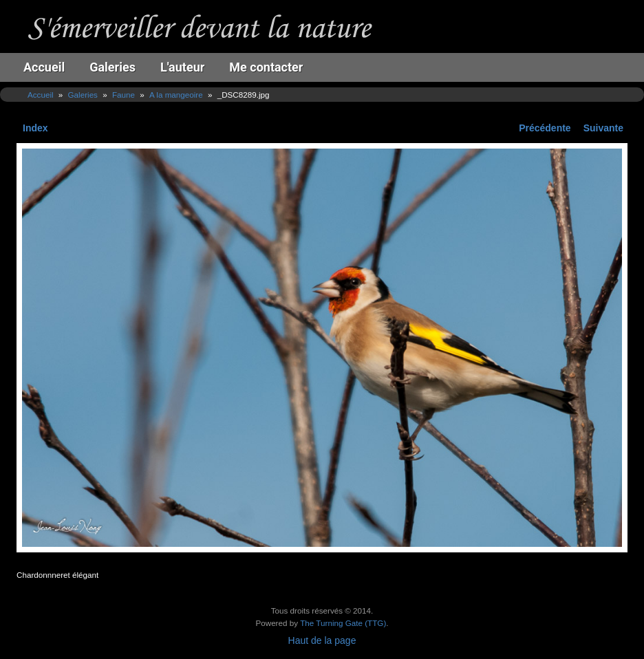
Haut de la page (322, 640)
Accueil (44, 67)
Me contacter (266, 67)
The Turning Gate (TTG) (343, 623)
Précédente (545, 128)
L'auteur (182, 67)
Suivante (603, 128)
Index (35, 128)
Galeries (112, 67)
